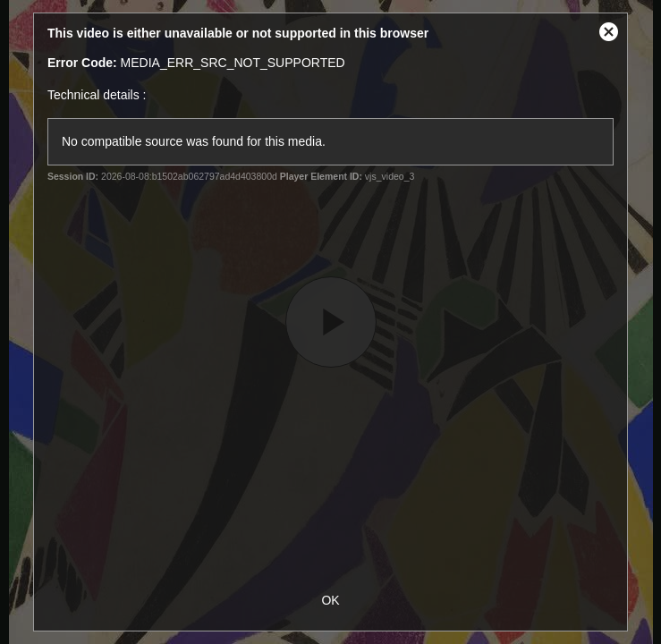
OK (330, 600)
